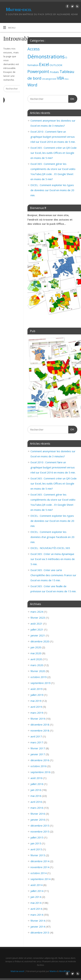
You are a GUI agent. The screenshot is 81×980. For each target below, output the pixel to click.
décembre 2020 (40, 641)
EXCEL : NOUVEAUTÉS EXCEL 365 (50, 548)
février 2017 (38, 748)
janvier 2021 (38, 635)
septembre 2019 (40, 683)
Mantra (53, 971)
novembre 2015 (40, 831)
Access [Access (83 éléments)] (34, 49)
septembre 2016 (40, 772)
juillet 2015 (37, 837)
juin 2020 (36, 647)
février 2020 (38, 671)
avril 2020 (36, 659)
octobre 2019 (39, 677)
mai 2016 (36, 796)
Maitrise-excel (19, 9)
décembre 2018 (40, 725)
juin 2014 (36, 897)
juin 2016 (36, 790)
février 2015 (38, 855)
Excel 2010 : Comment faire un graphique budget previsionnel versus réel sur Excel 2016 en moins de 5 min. (53, 137)
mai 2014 (36, 903)
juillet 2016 (37, 784)
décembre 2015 (40, 826)
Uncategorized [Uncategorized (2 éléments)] (49, 79)
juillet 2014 (37, 891)
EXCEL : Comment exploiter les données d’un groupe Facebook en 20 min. (52, 537)
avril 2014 (36, 909)
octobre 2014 (39, 873)
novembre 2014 (40, 867)
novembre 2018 (40, 730)
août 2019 (37, 689)
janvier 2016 (38, 820)
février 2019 (38, 719)
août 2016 (37, 778)
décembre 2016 (40, 760)
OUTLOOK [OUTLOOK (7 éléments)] (56, 65)
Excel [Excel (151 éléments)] (44, 64)
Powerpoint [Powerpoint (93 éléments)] (38, 71)
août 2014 (37, 885)
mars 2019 (37, 713)
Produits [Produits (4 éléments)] (54, 72)
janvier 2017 (38, 754)
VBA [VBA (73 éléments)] (60, 78)
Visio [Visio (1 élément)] (67, 79)
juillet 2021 (37, 629)
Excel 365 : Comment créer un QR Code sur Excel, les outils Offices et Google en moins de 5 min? (54, 153)
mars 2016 (37, 808)
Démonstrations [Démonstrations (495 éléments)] (46, 57)
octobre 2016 (39, 766)
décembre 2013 (40, 932)
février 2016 (38, 814)
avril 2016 (36, 802)
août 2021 (37, 624)
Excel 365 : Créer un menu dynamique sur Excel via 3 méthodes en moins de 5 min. (53, 559)
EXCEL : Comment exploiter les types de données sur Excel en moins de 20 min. (52, 190)
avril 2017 (36, 736)
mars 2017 (37, 742)
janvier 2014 (38, 927)
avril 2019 (36, 707)
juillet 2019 (37, 695)
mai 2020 (36, 653)
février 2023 (38, 618)
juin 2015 (36, 843)
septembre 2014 (40, 879)
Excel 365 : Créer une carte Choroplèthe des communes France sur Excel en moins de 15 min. (53, 575)
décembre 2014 (40, 861)
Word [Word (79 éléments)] (32, 85)
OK (71, 98)
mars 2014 (37, 915)
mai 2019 (36, 701)
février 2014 (38, 921)
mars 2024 (37, 612)
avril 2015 (36, 849)
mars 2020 (37, 665)
